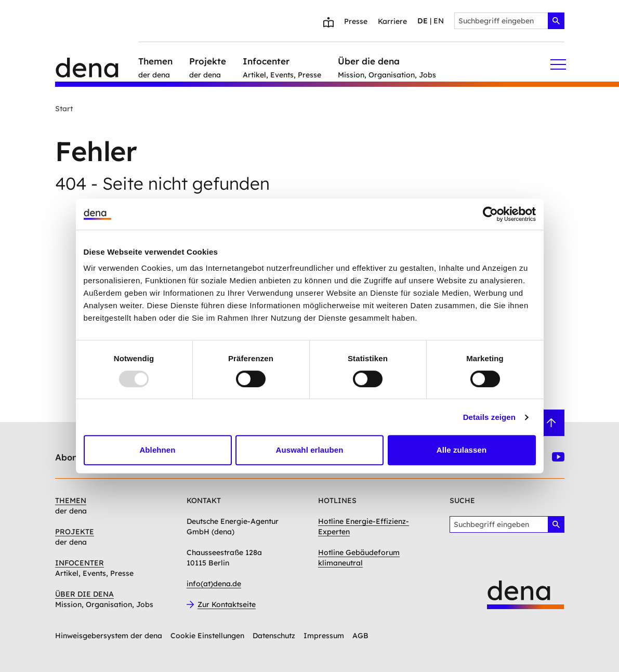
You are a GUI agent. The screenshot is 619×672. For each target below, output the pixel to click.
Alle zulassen (462, 450)
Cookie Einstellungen (207, 636)
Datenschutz (274, 636)
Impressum (324, 636)
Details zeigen (489, 417)
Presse (356, 21)
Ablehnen (157, 450)
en (439, 21)
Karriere (392, 21)
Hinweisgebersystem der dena (109, 636)
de (423, 21)
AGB (360, 636)
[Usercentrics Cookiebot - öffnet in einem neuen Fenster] (490, 214)
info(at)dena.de (214, 584)
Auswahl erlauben (310, 450)
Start (64, 109)
